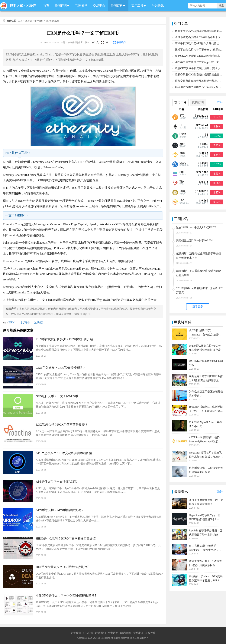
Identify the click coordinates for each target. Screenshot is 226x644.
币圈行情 (61, 6)
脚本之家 (16, 6)
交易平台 (99, 6)
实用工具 (137, 6)
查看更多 (198, 307)
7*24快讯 (158, 6)
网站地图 (125, 633)
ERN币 (13, 322)
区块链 (31, 6)
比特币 (26, 322)
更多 (219, 102)
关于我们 (76, 633)
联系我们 (101, 633)
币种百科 (39, 21)
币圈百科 (117, 6)
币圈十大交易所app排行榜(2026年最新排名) (200, 31)
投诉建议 (138, 633)
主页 (20, 21)
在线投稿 (150, 633)
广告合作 (88, 633)
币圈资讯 (81, 6)
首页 (46, 6)
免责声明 (113, 633)
